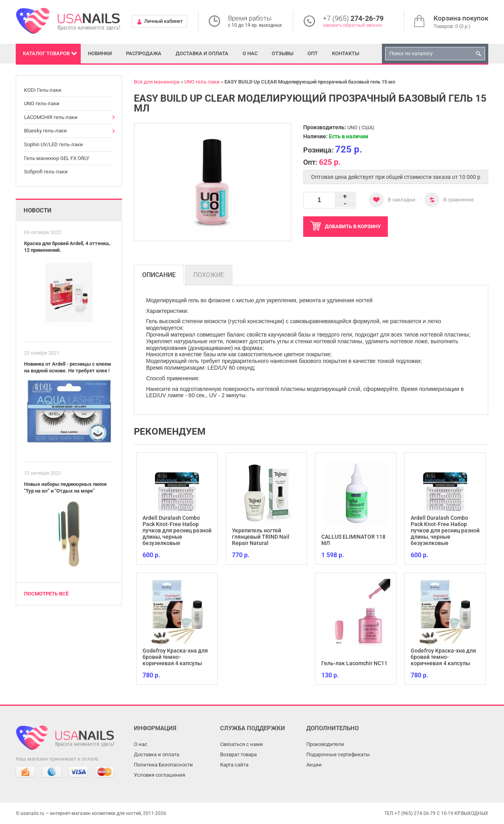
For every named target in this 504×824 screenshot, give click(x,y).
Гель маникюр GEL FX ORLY (57, 158)
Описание (159, 275)
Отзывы (283, 53)
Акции (314, 765)
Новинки (100, 53)
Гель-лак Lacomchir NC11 (354, 663)
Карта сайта (234, 765)
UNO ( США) (361, 127)
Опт (313, 53)
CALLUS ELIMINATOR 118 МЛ (353, 540)
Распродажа (144, 53)
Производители (325, 744)
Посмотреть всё (46, 594)
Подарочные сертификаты (338, 754)
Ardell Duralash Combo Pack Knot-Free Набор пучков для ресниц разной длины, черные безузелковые (177, 530)
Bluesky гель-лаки (45, 131)
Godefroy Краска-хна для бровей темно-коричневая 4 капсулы (175, 657)
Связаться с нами (242, 744)
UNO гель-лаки (42, 103)
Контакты (346, 53)
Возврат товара (238, 754)
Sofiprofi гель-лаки (46, 172)
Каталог (46, 53)
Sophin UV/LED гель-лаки (54, 144)
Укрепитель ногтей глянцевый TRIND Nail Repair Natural (261, 537)
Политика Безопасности (163, 765)
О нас (250, 53)
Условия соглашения (159, 775)
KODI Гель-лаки (43, 90)
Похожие (209, 275)
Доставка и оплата (202, 53)
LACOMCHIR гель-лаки (51, 117)
